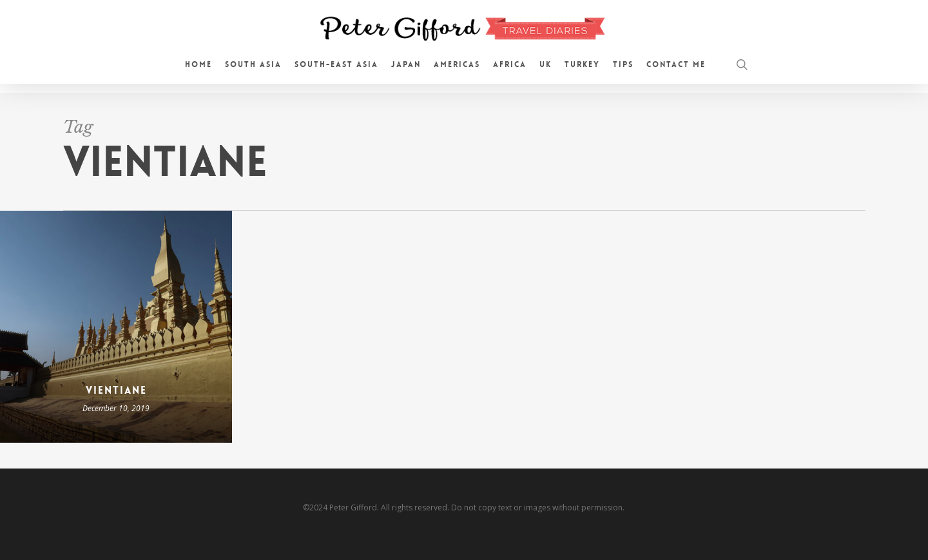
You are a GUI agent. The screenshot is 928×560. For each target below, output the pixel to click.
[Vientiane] (116, 327)
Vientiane (116, 390)
